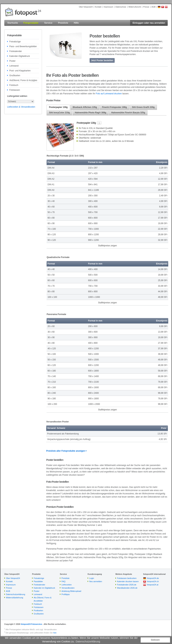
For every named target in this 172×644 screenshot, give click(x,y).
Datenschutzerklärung (15, 594)
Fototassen (15, 90)
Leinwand (14, 66)
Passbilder (38, 581)
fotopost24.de (153, 578)
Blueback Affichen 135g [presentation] (85, 107)
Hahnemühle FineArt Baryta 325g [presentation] (128, 113)
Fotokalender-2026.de (127, 585)
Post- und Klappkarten (20, 71)
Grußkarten (15, 75)
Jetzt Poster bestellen (102, 60)
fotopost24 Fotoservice (31, 624)
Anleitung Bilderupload (71, 591)
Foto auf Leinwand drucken (109, 94)
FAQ (63, 581)
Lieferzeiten (67, 585)
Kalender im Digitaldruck (44, 588)
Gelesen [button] (155, 640)
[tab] (58, 107)
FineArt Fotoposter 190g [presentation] (114, 107)
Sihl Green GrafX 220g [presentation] (143, 107)
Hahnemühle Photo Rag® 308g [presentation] (91, 113)
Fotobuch (14, 85)
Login (92, 578)
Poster (12, 61)
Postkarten (38, 610)
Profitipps (66, 594)
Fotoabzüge (15, 42)
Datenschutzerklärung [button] (88, 641)
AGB (153, 7)
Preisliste (65, 578)
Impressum (108, 7)
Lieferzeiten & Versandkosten (21, 107)
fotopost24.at (153, 585)
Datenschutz (121, 7)
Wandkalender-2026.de (127, 588)
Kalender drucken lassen (128, 581)
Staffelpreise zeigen (107, 246)
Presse (146, 7)
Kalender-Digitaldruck (20, 56)
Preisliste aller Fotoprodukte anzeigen (66, 451)
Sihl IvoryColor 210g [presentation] (59, 113)
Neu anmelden (96, 581)
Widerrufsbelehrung (15, 598)
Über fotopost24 (86, 7)
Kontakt (98, 7)
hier (55, 633)
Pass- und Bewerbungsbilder (23, 46)
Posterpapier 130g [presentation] (58, 107)
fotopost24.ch (153, 581)
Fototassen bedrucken (127, 578)
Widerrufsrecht (135, 7)
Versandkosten (68, 588)
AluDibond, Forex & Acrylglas (23, 80)
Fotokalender (16, 51)
